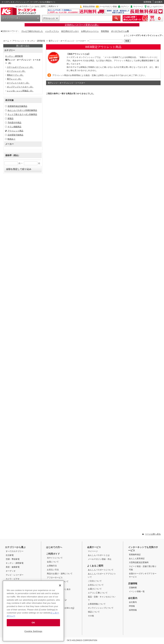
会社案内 (158, 2)
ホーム (6, 41)
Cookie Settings (33, 631)
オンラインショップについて (101, 608)
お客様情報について (97, 604)
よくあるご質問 (38, 6)
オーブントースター (18, 83)
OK (33, 623)
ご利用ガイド (53, 6)
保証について (94, 612)
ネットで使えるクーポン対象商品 (22, 114)
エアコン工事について (98, 593)
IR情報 (132, 606)
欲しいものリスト (155, 7)
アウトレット (49, 18)
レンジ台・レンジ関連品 (20, 91)
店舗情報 (133, 583)
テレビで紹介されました (32, 31)
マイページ (138, 7)
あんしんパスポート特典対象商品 (22, 110)
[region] (33, 611)
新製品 (10, 118)
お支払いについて (96, 585)
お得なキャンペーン (90, 31)
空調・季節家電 (13, 559)
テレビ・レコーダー (15, 575)
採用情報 (147, 2)
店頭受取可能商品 (15, 135)
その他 (91, 616)
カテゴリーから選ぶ (11, 18)
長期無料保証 (135, 555)
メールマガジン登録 (108, 7)
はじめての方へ (22, 6)
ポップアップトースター (20, 87)
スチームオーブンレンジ (20, 67)
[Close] (60, 585)
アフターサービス (55, 578)
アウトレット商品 (15, 131)
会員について (53, 562)
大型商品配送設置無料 (139, 562)
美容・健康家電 (13, 567)
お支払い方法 (53, 570)
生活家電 (10, 555)
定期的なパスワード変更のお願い (82, 25)
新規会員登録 (89, 7)
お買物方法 (52, 566)
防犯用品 (105, 31)
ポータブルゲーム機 (120, 31)
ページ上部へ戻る (153, 534)
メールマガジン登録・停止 (100, 559)
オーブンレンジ (16, 71)
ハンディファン (52, 31)
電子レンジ (14, 79)
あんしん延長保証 (137, 558)
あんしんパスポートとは (99, 555)
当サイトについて (55, 558)
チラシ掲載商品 (14, 127)
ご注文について (95, 581)
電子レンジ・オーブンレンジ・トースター (67, 41)
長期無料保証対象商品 (17, 106)
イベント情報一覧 (137, 591)
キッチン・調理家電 (36, 41)
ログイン (125, 7)
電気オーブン (15, 75)
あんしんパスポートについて (101, 570)
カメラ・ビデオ (13, 579)
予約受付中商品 (14, 123)
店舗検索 (133, 588)
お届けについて (95, 589)
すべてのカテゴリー (15, 551)
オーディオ (11, 571)
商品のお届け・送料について (60, 574)
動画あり (11, 139)
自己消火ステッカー (70, 31)
